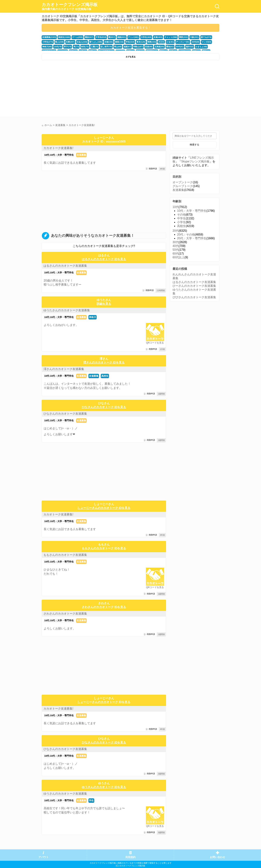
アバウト (43, 857)
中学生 (181, 218)
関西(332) (184, 37)
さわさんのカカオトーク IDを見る (104, 607)
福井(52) (190, 47)
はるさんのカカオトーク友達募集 (65, 266)
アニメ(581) (133, 37)
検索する (194, 145)
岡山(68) (118, 47)
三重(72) (95, 47)
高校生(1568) (64, 37)
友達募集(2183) (49, 37)
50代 (176, 250)
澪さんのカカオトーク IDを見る (104, 362)
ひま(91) (170, 42)
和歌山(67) (138, 47)
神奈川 (93, 317)
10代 (176, 207)
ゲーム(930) (78, 37)
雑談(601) (122, 37)
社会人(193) (82, 42)
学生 (91, 800)
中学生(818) (101, 37)
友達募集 (81, 155)
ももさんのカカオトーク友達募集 (65, 555)
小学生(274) (48, 42)
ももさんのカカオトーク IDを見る (104, 548)
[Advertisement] (86, 89)
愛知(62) (170, 47)
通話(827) (89, 37)
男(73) (76, 47)
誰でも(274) (206, 37)
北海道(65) (159, 47)
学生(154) (130, 42)
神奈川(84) (47, 47)
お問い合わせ (217, 857)
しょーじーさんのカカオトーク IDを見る (104, 508)
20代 (176, 231)
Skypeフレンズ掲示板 (195, 161)
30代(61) (180, 47)
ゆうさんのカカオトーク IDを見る (104, 787)
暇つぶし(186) (96, 42)
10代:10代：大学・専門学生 (59, 155)
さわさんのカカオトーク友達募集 (65, 614)
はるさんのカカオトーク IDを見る (104, 259)
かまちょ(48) (201, 47)
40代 (176, 246)
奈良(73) (85, 47)
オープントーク (183, 182)
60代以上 (179, 257)
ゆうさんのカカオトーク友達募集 (65, 794)
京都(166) (109, 42)
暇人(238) (60, 42)
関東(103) (152, 42)
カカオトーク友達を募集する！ (130, 28)
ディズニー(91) (183, 42)
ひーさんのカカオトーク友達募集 (194, 286)
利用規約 (130, 857)
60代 (176, 254)
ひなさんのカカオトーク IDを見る (104, 407)
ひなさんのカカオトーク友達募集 (65, 414)
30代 (176, 242)
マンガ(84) (206, 42)
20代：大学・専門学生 (192, 238)
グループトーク (183, 186)
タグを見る (131, 57)
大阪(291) (194, 37)
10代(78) (58, 47)
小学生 (181, 222)
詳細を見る (104, 304)
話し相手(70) (106, 47)
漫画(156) (119, 42)
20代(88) (196, 42)
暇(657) (112, 37)
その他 (181, 215)
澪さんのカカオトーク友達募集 (64, 369)
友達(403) (158, 37)
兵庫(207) (70, 42)
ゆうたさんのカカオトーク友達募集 (67, 310)
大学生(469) (146, 37)
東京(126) (141, 42)
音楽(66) (149, 47)
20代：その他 (186, 234)
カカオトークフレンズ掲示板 (70, 7)
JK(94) (161, 42)
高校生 (105, 376)
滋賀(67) (127, 47)
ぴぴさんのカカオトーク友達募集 (194, 297)
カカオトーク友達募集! (58, 148)
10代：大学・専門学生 (192, 211)
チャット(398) (171, 37)
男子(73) (68, 47)
